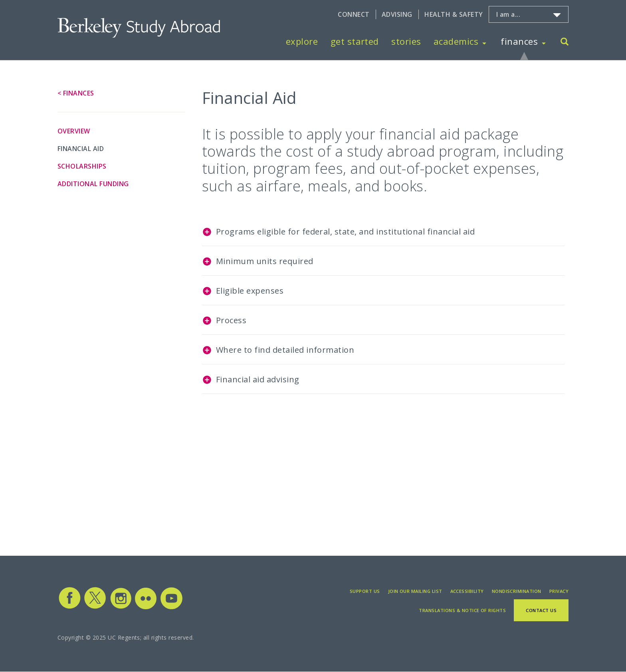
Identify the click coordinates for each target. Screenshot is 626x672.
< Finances (76, 93)
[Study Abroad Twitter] (95, 607)
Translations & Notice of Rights (462, 610)
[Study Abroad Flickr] (146, 607)
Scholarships (82, 166)
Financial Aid (81, 149)
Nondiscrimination (517, 591)
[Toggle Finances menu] (544, 42)
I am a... (508, 14)
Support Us (365, 591)
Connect (354, 14)
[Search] (565, 43)
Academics (456, 41)
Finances (519, 41)
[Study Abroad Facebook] (69, 607)
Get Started (355, 41)
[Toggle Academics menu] (484, 42)
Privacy (559, 591)
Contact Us (541, 610)
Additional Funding (93, 184)
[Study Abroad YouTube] (171, 607)
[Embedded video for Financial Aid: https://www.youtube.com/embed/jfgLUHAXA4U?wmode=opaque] (292, 465)
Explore (302, 41)
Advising (397, 14)
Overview (74, 131)
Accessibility (467, 591)
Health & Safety (454, 14)
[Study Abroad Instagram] (121, 607)
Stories (406, 41)
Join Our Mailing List (415, 591)
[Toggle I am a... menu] (557, 15)
